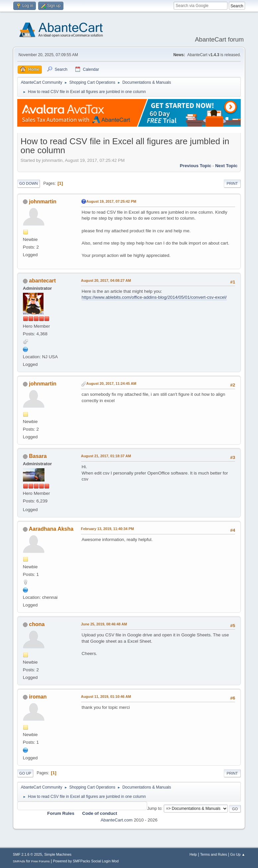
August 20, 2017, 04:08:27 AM (106, 280)
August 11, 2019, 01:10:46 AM (106, 697)
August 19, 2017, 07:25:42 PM (111, 201)
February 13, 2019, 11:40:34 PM (107, 529)
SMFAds (19, 861)
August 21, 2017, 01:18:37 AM (106, 456)
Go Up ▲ (238, 854)
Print (232, 183)
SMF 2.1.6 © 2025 (28, 854)
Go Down (29, 183)
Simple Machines (58, 854)
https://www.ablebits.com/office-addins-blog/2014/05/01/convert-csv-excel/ (154, 297)
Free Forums (41, 861)
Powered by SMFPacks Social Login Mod (86, 861)
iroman (38, 697)
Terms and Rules (214, 854)
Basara (38, 456)
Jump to (154, 809)
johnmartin (43, 202)
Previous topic (196, 166)
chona (37, 624)
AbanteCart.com (117, 820)
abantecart (42, 281)
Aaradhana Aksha (51, 529)
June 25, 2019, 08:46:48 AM (104, 624)
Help (193, 854)
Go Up (25, 773)
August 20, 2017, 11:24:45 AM (111, 383)
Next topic (226, 166)
